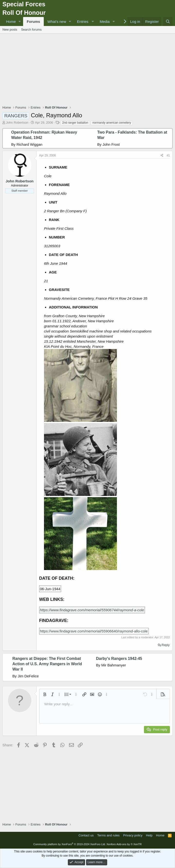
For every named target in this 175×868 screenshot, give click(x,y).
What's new (57, 21)
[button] (20, 21)
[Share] (162, 156)
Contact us (86, 835)
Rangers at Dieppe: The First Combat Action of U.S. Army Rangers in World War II (47, 664)
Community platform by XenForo (70, 844)
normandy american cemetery (112, 123)
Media (105, 21)
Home (11, 21)
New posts (10, 30)
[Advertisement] (89, 70)
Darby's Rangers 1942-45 (119, 659)
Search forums (31, 30)
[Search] (168, 21)
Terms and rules (108, 835)
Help (149, 835)
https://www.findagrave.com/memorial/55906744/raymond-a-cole (92, 610)
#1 (168, 155)
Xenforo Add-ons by (124, 844)
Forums (33, 21)
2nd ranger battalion (75, 123)
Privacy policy (133, 835)
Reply (166, 645)
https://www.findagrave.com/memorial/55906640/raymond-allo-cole (94, 631)
